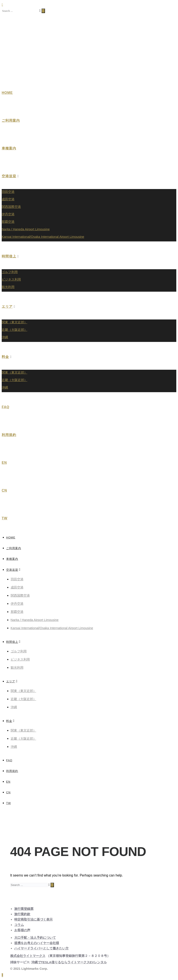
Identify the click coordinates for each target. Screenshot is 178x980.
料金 (5, 357)
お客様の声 (22, 930)
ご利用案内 (11, 120)
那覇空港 (8, 222)
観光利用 (8, 287)
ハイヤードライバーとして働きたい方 (41, 948)
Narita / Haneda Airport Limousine (26, 229)
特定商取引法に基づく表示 (33, 919)
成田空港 (8, 199)
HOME (7, 93)
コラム (19, 925)
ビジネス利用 (11, 279)
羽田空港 (8, 192)
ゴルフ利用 (10, 272)
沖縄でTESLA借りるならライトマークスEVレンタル (69, 962)
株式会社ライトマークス (28, 956)
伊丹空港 (8, 214)
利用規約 (9, 435)
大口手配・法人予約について (35, 938)
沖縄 (5, 337)
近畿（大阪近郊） (14, 330)
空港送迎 (9, 176)
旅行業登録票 (24, 909)
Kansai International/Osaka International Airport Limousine (43, 237)
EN (4, 463)
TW (5, 518)
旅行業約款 (22, 914)
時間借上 (9, 256)
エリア (7, 307)
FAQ (6, 407)
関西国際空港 (11, 207)
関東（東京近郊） (14, 322)
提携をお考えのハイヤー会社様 (37, 943)
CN (4, 490)
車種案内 (9, 148)
